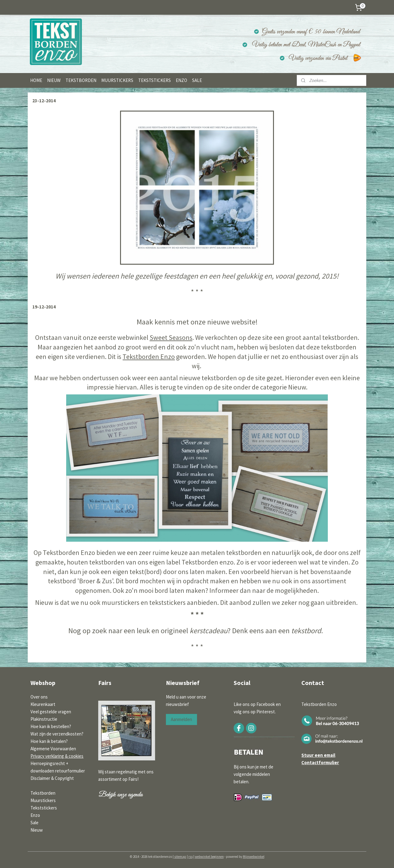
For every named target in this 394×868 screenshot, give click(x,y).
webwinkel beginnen (209, 857)
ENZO (181, 80)
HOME (36, 80)
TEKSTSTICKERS (155, 80)
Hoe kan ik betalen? (49, 741)
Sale (34, 823)
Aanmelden (181, 719)
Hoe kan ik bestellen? (51, 726)
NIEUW (54, 80)
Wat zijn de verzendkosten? (57, 734)
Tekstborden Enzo (149, 357)
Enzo (35, 815)
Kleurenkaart (43, 704)
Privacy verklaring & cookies (57, 756)
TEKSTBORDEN (81, 80)
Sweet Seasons (171, 337)
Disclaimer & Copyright (52, 778)
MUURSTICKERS (117, 80)
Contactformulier (320, 762)
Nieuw (37, 830)
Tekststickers (44, 808)
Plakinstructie (44, 719)
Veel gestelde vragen (51, 712)
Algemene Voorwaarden (53, 749)
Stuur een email (318, 755)
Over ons (39, 697)
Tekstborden (43, 793)
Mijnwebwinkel (254, 857)
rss (191, 857)
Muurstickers (43, 800)
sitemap (180, 857)
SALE (197, 80)
